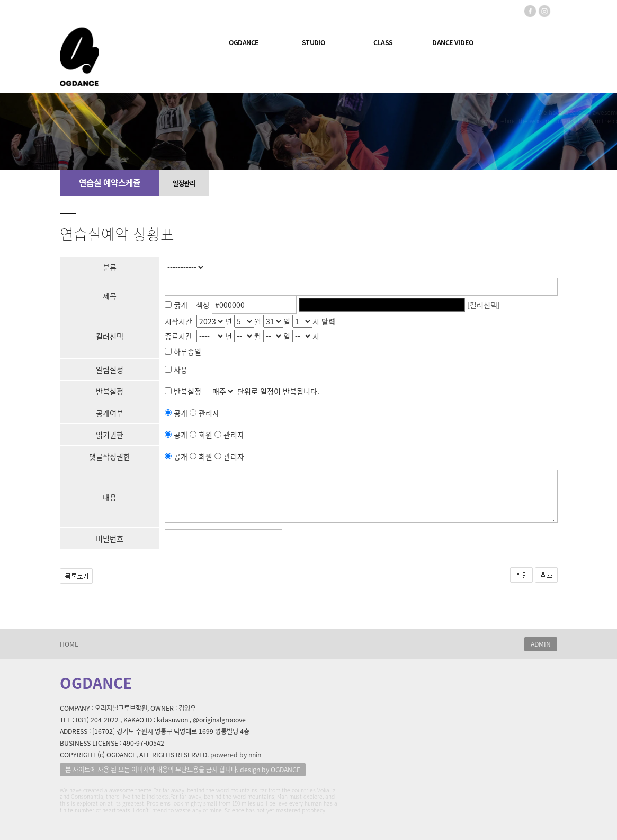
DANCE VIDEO (453, 42)
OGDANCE (244, 42)
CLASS (383, 42)
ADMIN (541, 644)
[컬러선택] (484, 305)
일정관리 (184, 183)
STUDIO (314, 42)
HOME (69, 644)
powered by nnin (236, 755)
